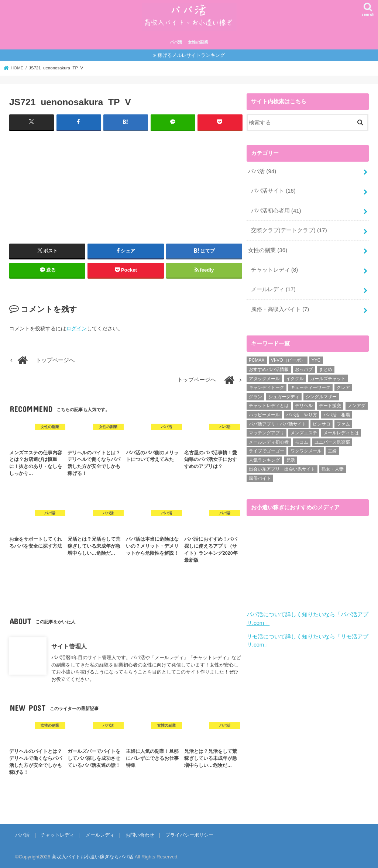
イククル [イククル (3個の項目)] (295, 377)
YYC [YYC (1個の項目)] (316, 359)
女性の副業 (198, 42)
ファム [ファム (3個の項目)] (343, 422)
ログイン (76, 328)
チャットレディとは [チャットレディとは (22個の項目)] (269, 404)
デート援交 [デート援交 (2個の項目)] (330, 404)
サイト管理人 (69, 646)
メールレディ (273, 288)
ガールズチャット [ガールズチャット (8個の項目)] (328, 377)
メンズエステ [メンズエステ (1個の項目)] (304, 431)
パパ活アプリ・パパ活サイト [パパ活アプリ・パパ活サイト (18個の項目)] (278, 422)
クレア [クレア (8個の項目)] (343, 386)
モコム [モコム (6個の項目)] (302, 440)
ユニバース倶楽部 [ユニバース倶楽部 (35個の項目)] (332, 440)
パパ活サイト (273, 190)
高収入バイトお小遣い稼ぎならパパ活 (92, 856)
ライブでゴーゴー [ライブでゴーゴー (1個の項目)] (267, 449)
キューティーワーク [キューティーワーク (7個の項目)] (310, 386)
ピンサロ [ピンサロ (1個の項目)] (322, 422)
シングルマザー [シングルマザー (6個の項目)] (321, 395)
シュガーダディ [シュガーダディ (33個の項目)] (284, 395)
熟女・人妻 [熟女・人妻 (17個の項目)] (333, 468)
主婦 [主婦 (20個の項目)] (332, 449)
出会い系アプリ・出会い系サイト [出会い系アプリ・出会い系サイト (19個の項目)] (282, 468)
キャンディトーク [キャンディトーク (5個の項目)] (267, 386)
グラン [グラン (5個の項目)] (255, 395)
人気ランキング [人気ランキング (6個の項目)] (264, 458)
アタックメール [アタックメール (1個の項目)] (264, 377)
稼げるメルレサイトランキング (191, 55)
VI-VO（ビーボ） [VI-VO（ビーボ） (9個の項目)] (288, 359)
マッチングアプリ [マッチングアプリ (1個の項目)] (267, 431)
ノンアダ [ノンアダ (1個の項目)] (357, 404)
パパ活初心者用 (276, 210)
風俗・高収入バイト (280, 308)
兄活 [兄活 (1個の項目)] (291, 458)
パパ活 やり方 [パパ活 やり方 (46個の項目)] (302, 413)
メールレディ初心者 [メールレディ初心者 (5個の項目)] (269, 440)
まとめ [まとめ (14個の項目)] (326, 368)
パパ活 (176, 42)
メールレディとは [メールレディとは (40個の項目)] (341, 431)
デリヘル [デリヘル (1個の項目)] (304, 404)
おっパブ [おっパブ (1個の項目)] (304, 368)
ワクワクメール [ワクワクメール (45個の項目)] (306, 449)
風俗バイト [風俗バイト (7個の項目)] (260, 476)
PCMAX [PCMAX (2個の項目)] (257, 359)
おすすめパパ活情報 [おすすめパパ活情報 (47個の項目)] (269, 368)
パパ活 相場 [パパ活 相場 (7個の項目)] (337, 413)
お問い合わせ (139, 835)
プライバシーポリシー (188, 835)
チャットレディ (274, 269)
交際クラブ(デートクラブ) (289, 230)
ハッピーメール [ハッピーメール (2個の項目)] (264, 413)
